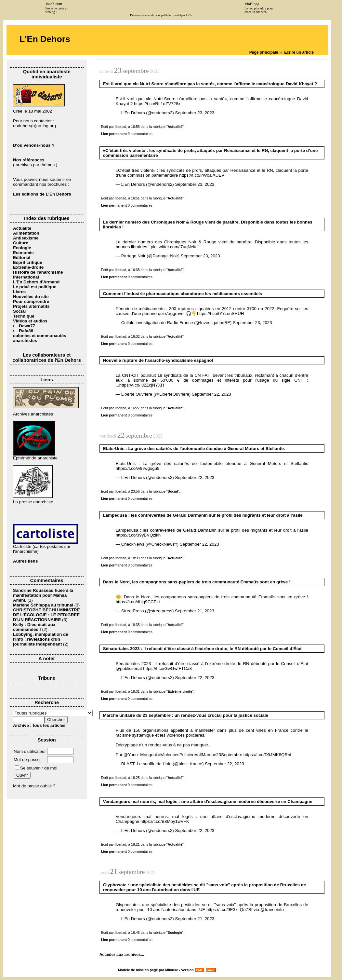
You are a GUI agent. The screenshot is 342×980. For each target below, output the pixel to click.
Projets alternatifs (31, 306)
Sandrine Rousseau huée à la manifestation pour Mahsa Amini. (43, 595)
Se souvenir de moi (36, 768)
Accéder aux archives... (122, 955)
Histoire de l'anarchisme (38, 272)
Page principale (264, 52)
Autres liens (25, 561)
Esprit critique (28, 262)
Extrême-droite (28, 267)
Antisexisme (26, 238)
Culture (21, 243)
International (26, 277)
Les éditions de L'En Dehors (42, 194)
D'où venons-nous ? (34, 145)
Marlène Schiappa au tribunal (43, 605)
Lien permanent (114, 134)
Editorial (22, 258)
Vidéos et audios (30, 321)
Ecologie (22, 248)
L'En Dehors (45, 39)
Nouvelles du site (31, 297)
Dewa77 (27, 326)
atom (211, 970)
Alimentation (26, 233)
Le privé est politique (35, 287)
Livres (19, 292)
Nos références (29, 160)
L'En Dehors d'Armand (36, 282)
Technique (24, 316)
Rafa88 (26, 331)
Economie (23, 253)
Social (19, 311)
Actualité (22, 228)
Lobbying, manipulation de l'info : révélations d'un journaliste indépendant (41, 639)
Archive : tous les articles (39, 725)
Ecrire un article (299, 52)
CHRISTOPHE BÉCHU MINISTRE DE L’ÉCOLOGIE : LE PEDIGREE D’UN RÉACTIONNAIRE (46, 615)
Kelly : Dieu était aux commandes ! (34, 627)
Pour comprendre (31, 301)
